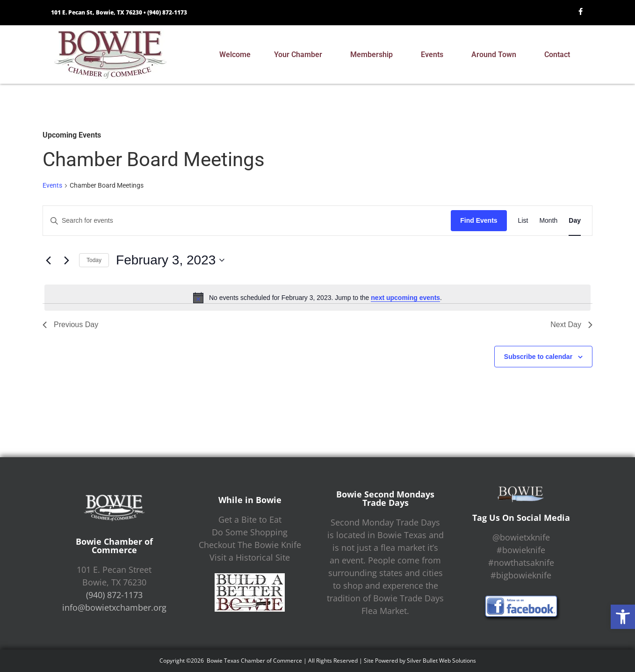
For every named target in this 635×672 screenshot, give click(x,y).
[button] (623, 617)
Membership (374, 55)
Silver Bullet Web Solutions (441, 661)
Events (434, 55)
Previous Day (70, 325)
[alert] (317, 298)
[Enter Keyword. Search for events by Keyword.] (247, 221)
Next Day (571, 325)
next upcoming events (405, 298)
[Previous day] (48, 260)
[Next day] (66, 260)
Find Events (479, 220)
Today (94, 260)
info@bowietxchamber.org (114, 607)
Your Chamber (300, 55)
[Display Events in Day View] (575, 221)
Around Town (496, 55)
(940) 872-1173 (167, 12)
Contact (559, 55)
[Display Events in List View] (523, 221)
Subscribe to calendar (538, 357)
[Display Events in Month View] (548, 221)
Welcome (235, 55)
